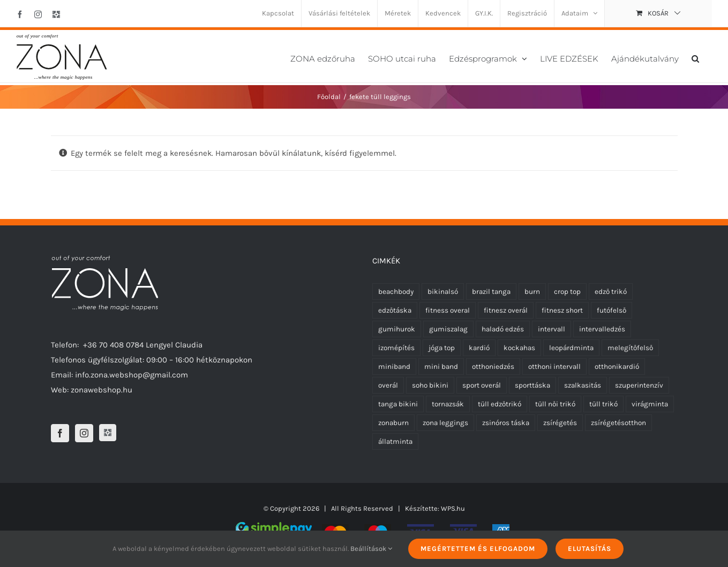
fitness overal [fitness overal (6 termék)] (448, 310)
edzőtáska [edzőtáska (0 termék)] (395, 310)
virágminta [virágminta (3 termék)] (650, 404)
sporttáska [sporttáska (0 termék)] (532, 385)
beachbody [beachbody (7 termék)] (396, 292)
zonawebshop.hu (102, 390)
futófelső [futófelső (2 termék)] (611, 310)
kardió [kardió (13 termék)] (479, 348)
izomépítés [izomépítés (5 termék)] (396, 348)
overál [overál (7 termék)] (388, 385)
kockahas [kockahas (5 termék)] (519, 348)
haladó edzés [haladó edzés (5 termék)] (503, 329)
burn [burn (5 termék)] (532, 292)
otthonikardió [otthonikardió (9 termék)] (617, 366)
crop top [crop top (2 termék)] (567, 292)
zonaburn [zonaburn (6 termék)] (393, 423)
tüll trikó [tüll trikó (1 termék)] (603, 404)
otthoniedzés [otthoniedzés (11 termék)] (493, 366)
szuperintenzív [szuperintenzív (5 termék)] (639, 385)
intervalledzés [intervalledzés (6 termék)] (602, 329)
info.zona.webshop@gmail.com (132, 375)
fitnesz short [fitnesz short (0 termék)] (562, 310)
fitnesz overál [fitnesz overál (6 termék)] (506, 310)
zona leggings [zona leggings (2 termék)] (445, 423)
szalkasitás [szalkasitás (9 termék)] (583, 385)
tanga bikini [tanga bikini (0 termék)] (398, 404)
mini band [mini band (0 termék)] (441, 366)
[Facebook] (60, 433)
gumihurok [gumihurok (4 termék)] (397, 329)
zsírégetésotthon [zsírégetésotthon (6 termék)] (618, 423)
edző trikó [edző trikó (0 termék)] (611, 292)
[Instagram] (84, 433)
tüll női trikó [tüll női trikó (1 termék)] (555, 404)
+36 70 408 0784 (113, 345)
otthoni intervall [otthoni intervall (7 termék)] (554, 366)
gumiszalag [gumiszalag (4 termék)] (448, 329)
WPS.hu (453, 508)
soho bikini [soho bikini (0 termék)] (430, 385)
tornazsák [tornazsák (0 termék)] (448, 404)
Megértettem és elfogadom (478, 549)
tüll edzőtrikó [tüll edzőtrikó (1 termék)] (500, 404)
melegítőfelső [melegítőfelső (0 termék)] (630, 348)
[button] (695, 58)
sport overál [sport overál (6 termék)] (482, 385)
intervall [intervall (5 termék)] (551, 329)
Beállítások (371, 549)
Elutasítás (590, 549)
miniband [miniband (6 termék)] (394, 366)
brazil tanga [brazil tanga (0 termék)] (491, 292)
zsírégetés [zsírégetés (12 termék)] (560, 423)
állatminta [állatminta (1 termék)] (395, 441)
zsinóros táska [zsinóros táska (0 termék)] (506, 423)
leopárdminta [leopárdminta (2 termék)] (571, 348)
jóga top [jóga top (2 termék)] (442, 348)
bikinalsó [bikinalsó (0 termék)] (443, 292)
